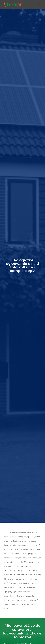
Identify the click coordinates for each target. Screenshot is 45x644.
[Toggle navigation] (40, 4)
